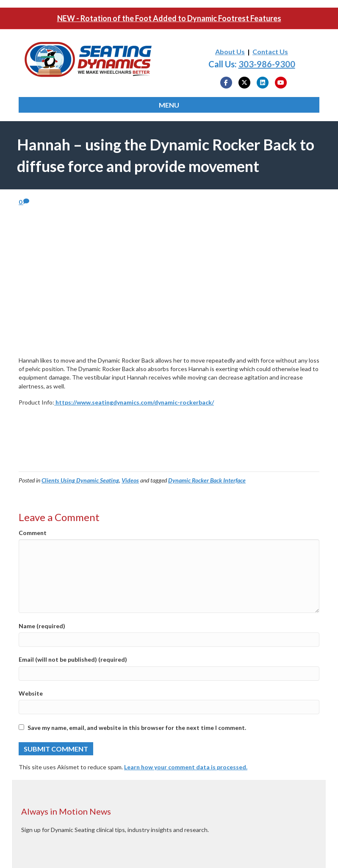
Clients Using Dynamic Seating (80, 480)
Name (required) (42, 626)
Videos (130, 480)
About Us (230, 51)
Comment (33, 533)
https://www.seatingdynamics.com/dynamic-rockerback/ (134, 402)
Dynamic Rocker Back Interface (207, 480)
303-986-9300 (267, 64)
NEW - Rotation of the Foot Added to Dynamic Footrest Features (169, 18)
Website (31, 693)
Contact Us (270, 51)
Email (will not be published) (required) (73, 659)
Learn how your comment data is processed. (186, 767)
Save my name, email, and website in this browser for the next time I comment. (137, 728)
